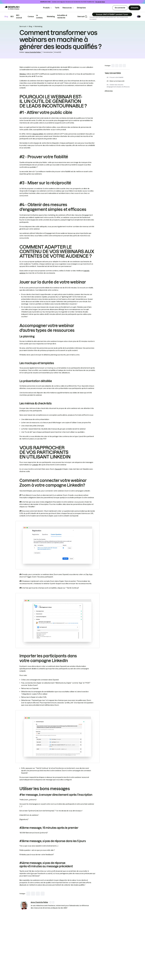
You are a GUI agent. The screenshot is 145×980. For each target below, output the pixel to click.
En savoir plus (100, 2)
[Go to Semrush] (12, 8)
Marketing (51, 17)
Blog (6, 17)
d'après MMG (38, 134)
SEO (12, 17)
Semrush (81, 17)
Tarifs (57, 8)
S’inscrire (135, 8)
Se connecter (120, 8)
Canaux (31, 17)
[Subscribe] (112, 14)
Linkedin (35, 465)
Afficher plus (109, 91)
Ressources (67, 8)
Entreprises (83, 8)
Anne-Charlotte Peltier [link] (33, 52)
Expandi (58, 469)
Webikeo (23, 74)
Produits (46, 8)
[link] (24, 906)
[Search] (86, 17)
